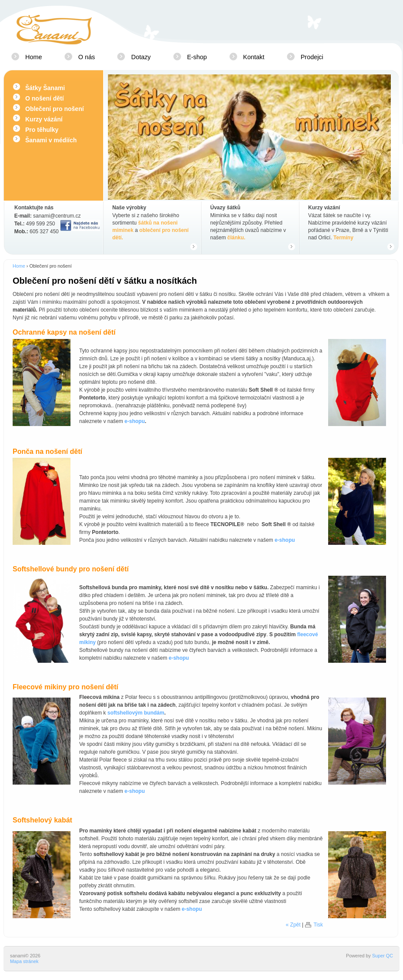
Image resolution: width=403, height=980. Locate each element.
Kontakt (254, 57)
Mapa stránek (24, 961)
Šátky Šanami (45, 88)
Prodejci (312, 57)
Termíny (343, 238)
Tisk (318, 925)
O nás (87, 57)
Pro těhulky (42, 130)
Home (34, 57)
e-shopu (135, 421)
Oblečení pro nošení (55, 109)
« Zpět (293, 925)
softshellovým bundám (136, 713)
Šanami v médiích (51, 140)
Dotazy (141, 57)
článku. (236, 238)
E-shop (197, 57)
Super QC (383, 956)
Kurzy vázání (44, 119)
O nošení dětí (45, 98)
